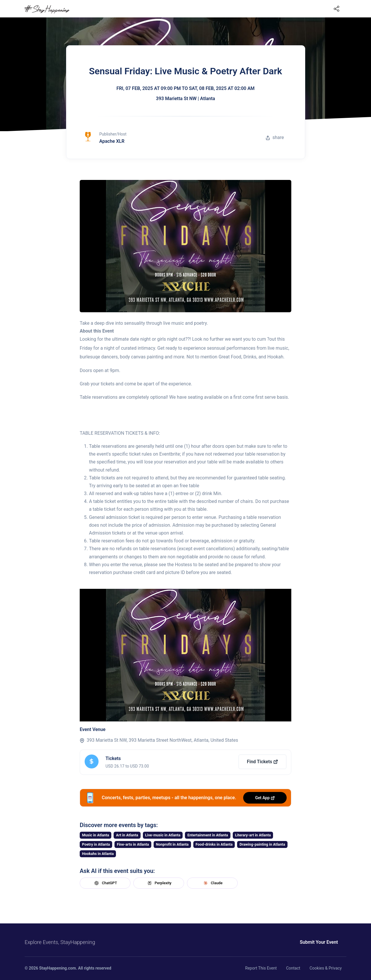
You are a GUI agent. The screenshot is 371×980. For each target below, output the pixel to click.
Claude (212, 883)
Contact (293, 968)
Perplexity (159, 883)
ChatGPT (105, 883)
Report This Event (261, 968)
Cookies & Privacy (326, 968)
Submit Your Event (319, 942)
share (275, 137)
